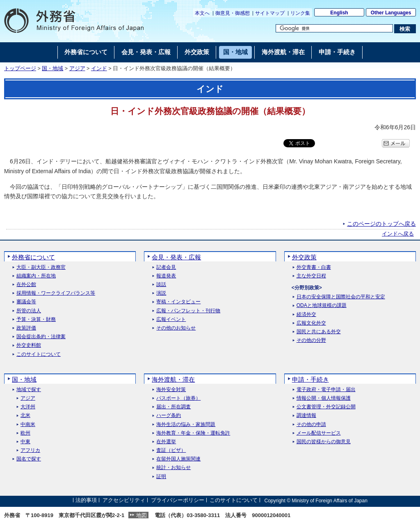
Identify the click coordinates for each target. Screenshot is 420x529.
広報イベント (171, 319)
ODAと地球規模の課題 (322, 306)
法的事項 (86, 500)
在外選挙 (166, 442)
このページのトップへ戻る (381, 224)
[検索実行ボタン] (405, 29)
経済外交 (306, 315)
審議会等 (26, 302)
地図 (142, 515)
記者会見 (166, 267)
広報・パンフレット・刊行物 (188, 311)
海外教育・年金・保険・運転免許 (193, 433)
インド (99, 69)
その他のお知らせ (176, 328)
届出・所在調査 (173, 407)
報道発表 (166, 276)
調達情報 (306, 416)
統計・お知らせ (173, 468)
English (339, 13)
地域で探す (29, 390)
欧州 (25, 433)
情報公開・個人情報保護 (324, 398)
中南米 (28, 425)
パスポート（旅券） (178, 398)
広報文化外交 (311, 323)
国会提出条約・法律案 (41, 337)
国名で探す (29, 459)
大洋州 (28, 407)
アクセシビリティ (124, 500)
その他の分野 (311, 340)
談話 (161, 285)
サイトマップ (270, 13)
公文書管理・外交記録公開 (326, 407)
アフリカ (30, 450)
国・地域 (52, 69)
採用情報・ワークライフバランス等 (56, 293)
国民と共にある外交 (319, 332)
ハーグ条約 (169, 416)
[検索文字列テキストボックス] (334, 28)
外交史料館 (29, 345)
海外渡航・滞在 (173, 379)
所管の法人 (29, 311)
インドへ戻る (398, 234)
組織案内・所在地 (36, 276)
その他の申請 (311, 425)
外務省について (33, 257)
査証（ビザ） (171, 450)
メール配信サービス (319, 433)
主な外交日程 (311, 276)
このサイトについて (39, 354)
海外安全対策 (171, 390)
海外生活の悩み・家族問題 (186, 425)
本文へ (202, 13)
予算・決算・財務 (36, 319)
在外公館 (26, 285)
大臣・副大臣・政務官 (41, 267)
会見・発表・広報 (176, 257)
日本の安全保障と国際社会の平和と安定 (341, 297)
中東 (25, 442)
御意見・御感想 (233, 13)
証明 (161, 477)
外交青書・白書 (314, 267)
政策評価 (26, 328)
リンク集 (300, 13)
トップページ (20, 69)
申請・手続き (310, 379)
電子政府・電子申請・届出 (326, 390)
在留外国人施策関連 (178, 459)
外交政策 (304, 257)
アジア (77, 69)
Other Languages (391, 13)
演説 (161, 293)
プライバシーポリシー (178, 500)
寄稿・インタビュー (178, 302)
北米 (25, 416)
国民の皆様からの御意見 (324, 442)
